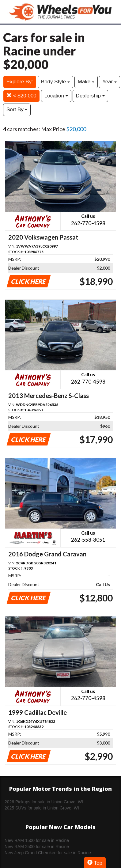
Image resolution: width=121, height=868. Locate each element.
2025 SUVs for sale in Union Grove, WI (42, 808)
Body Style (55, 82)
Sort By (17, 110)
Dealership (90, 96)
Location (56, 96)
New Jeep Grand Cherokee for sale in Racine (48, 853)
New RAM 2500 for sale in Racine (37, 847)
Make (86, 82)
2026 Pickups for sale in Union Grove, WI (44, 802)
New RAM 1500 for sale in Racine (37, 840)
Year (110, 82)
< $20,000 (21, 96)
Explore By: (20, 82)
